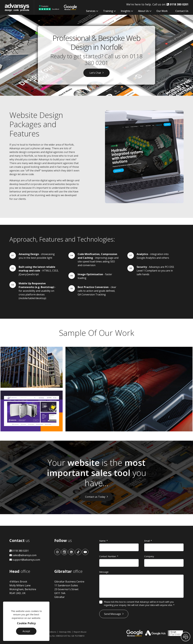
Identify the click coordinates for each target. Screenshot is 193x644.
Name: (104, 541)
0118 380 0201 (19, 551)
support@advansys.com (25, 560)
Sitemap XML (65, 632)
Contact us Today (95, 497)
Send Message (112, 614)
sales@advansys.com (23, 555)
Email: (148, 541)
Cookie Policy (26, 623)
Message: (104, 572)
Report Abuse (80, 632)
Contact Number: (109, 556)
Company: (149, 556)
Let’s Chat (95, 73)
